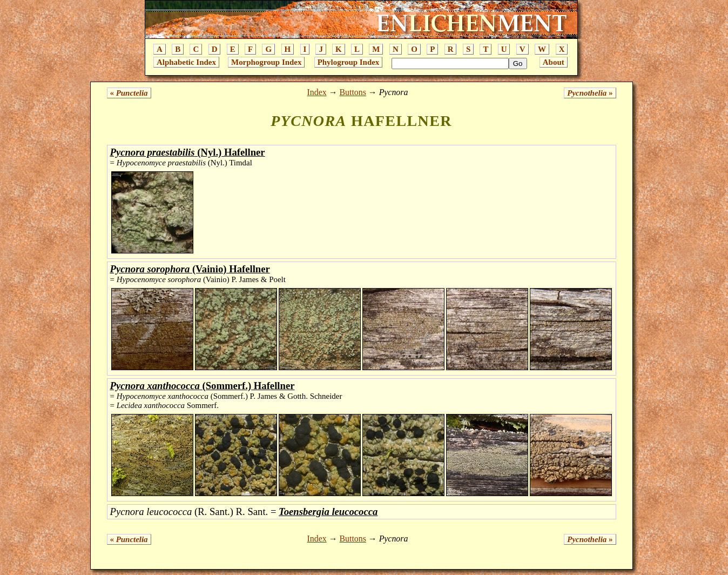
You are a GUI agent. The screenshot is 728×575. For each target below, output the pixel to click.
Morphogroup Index (266, 62)
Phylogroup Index (349, 62)
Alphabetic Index (186, 62)
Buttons (352, 92)
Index (317, 92)
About (554, 62)
